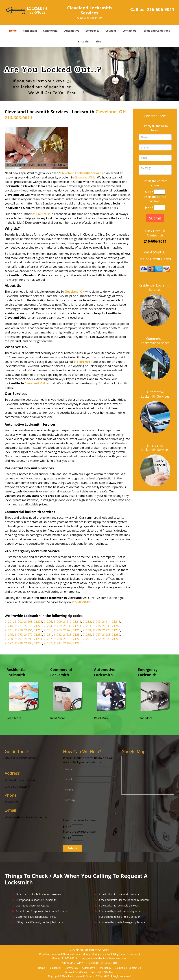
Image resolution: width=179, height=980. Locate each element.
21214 (106, 622)
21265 (77, 630)
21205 (38, 622)
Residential (30, 31)
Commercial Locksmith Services (155, 341)
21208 (58, 639)
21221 (87, 639)
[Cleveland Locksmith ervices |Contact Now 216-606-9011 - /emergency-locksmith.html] (155, 696)
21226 (116, 639)
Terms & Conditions (76, 972)
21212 (87, 622)
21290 (9, 639)
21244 (58, 643)
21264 (67, 630)
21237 (48, 643)
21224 (48, 626)
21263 (58, 630)
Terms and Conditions (156, 31)
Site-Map (109, 972)
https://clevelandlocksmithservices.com (103, 959)
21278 (19, 635)
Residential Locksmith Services (155, 287)
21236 (38, 643)
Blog (98, 41)
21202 (19, 622)
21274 (116, 630)
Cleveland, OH (111, 112)
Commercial (51, 31)
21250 (19, 630)
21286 (77, 643)
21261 (48, 630)
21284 (77, 635)
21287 (97, 635)
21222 (97, 639)
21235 (97, 626)
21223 (38, 626)
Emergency (92, 31)
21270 (97, 630)
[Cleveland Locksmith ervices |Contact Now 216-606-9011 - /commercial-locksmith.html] (68, 696)
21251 (28, 630)
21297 (19, 639)
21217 (19, 626)
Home (13, 31)
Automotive (72, 31)
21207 (48, 639)
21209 (58, 622)
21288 (106, 635)
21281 (48, 635)
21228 (19, 643)
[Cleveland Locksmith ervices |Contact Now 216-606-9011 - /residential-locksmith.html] (24, 696)
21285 (87, 635)
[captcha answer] (160, 192)
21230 (67, 626)
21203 (28, 622)
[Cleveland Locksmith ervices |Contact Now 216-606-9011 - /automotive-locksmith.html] (111, 696)
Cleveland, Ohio (85, 177)
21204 (38, 639)
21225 (106, 639)
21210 (67, 622)
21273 (106, 630)
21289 (116, 635)
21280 (38, 635)
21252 (67, 643)
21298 (28, 639)
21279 (28, 635)
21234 (28, 643)
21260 (38, 630)
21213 (97, 622)
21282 (58, 635)
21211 (77, 622)
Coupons (111, 31)
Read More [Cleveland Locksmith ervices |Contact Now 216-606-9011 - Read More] (14, 718)
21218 (28, 626)
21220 (77, 639)
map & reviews (130, 954)
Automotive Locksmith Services (155, 394)
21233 (87, 626)
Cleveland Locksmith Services (81, 173)
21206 (48, 622)
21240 (116, 626)
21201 (9, 622)
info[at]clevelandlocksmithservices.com (26, 817)
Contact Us (129, 31)
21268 (87, 630)
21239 (106, 626)
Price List (84, 41)
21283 (67, 635)
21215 (116, 622)
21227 (9, 643)
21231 (77, 626)
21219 (67, 639)
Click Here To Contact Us (155, 233)
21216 (9, 626)
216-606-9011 (161, 9)
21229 (58, 626)
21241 (9, 630)
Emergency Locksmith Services (155, 447)
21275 (9, 635)
